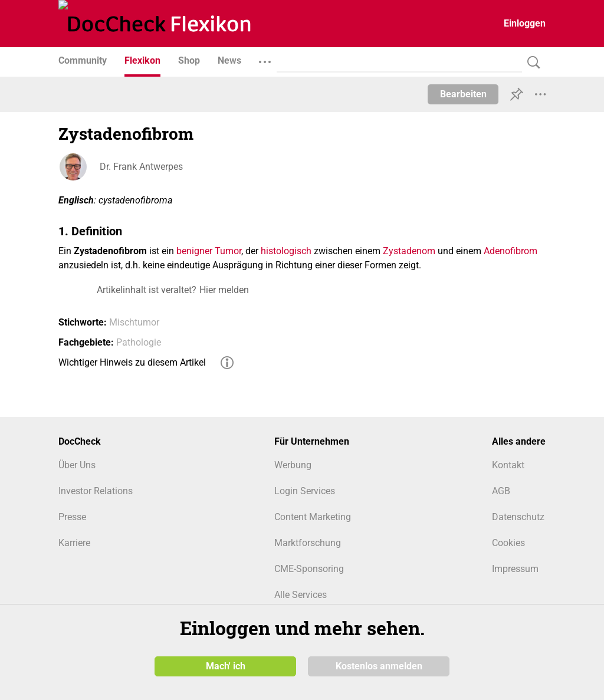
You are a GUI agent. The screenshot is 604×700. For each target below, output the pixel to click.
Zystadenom (409, 251)
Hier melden (224, 290)
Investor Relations (96, 491)
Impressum (515, 569)
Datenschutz (518, 517)
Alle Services (301, 595)
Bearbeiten (463, 94)
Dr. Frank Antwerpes (141, 167)
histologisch (286, 251)
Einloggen (525, 23)
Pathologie (139, 342)
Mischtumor (134, 322)
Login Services (305, 491)
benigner (194, 251)
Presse (72, 517)
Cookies (508, 543)
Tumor (228, 251)
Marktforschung (308, 543)
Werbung (293, 465)
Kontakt (508, 465)
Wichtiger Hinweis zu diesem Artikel (132, 362)
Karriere (74, 543)
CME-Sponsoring (309, 569)
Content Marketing (313, 517)
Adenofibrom (511, 251)
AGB (501, 491)
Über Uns (77, 465)
